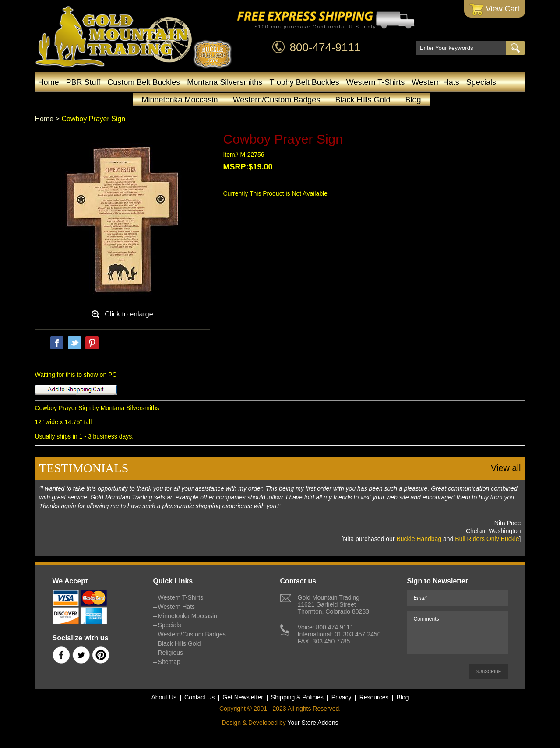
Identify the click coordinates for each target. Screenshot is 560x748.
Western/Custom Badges (277, 100)
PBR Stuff (83, 82)
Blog (413, 100)
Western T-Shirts (375, 82)
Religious (171, 653)
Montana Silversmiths (225, 82)
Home (49, 82)
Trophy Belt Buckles (304, 82)
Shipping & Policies (297, 697)
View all (506, 468)
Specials (481, 82)
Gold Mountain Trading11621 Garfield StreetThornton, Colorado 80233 (333, 604)
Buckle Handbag (419, 539)
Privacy (342, 697)
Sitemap (169, 662)
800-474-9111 (325, 47)
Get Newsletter (243, 697)
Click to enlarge (129, 314)
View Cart (495, 9)
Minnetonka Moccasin (180, 100)
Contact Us (199, 697)
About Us (164, 697)
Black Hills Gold (363, 100)
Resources (374, 697)
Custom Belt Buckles (144, 82)
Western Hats (435, 82)
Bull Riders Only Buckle (487, 539)
